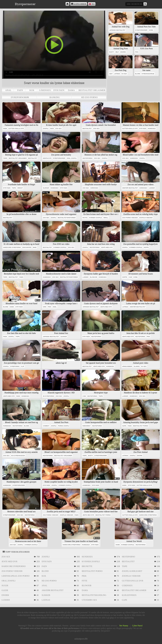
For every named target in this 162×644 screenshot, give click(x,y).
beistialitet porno (141, 426)
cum (130, 277)
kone (151, 30)
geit (111, 74)
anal (8, 90)
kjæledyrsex (129, 595)
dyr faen (59, 90)
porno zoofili (64, 426)
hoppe (146, 247)
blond (138, 74)
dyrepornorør (20, 97)
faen (20, 90)
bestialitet (87, 128)
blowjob (94, 277)
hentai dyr (47, 158)
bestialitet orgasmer (92, 90)
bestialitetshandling (94, 595)
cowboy (46, 426)
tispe (5, 158)
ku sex (124, 74)
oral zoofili (72, 158)
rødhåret (87, 426)
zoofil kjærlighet (132, 571)
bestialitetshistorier (67, 218)
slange (137, 366)
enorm (123, 52)
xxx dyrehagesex (18, 456)
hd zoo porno (89, 97)
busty (112, 52)
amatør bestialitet (130, 188)
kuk (32, 90)
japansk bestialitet (117, 30)
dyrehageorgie (148, 74)
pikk (137, 52)
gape (124, 426)
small (106, 218)
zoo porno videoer (130, 218)
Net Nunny (124, 626)
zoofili (46, 128)
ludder (152, 188)
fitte (85, 581)
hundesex (152, 128)
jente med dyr (107, 247)
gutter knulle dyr (16, 128)
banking (55, 97)
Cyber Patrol (137, 626)
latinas (117, 74)
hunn (118, 545)
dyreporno (15, 366)
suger (5, 586)
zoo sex (58, 128)
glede (5, 590)
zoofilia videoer (146, 218)
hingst (20, 188)
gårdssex (45, 90)
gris (44, 307)
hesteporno (87, 158)
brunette (87, 566)
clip (22, 366)
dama (71, 90)
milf (117, 52)
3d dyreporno (48, 396)
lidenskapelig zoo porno (15, 576)
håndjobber (127, 366)
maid (35, 247)
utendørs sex (89, 600)
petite (85, 218)
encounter (27, 247)
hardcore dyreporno (12, 247)
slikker (46, 188)
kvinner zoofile (95, 218)
